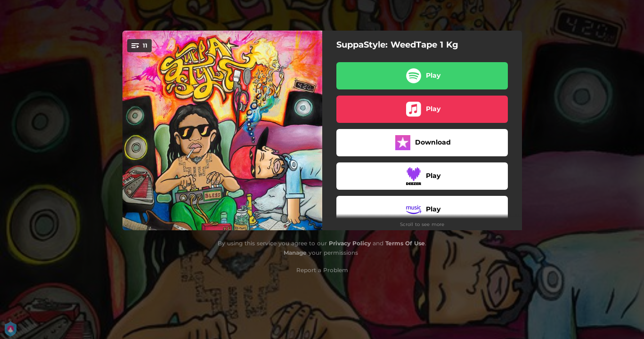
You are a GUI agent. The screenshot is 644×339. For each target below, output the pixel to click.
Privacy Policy (350, 243)
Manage (295, 253)
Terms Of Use (405, 243)
